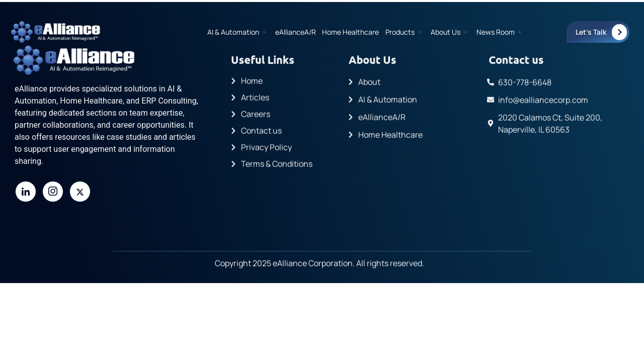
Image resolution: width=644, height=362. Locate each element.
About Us (449, 32)
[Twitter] (80, 192)
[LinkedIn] (26, 192)
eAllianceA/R (296, 32)
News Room (499, 32)
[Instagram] (53, 192)
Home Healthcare (351, 32)
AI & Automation (237, 32)
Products (404, 32)
